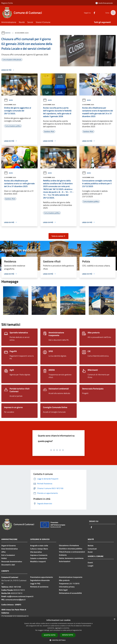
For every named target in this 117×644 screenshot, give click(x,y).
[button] (58, 640)
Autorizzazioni (65, 561)
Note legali (63, 590)
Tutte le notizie (58, 236)
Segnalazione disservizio (40, 580)
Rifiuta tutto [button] (68, 635)
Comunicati (92, 549)
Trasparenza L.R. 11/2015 (69, 583)
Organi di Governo (9, 546)
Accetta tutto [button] (50, 635)
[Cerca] (113, 13)
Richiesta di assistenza (39, 587)
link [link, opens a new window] (80, 630)
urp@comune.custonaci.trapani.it (20, 596)
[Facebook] (93, 13)
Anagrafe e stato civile (39, 546)
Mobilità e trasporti (38, 561)
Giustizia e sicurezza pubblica (71, 549)
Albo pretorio (64, 580)
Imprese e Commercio (39, 555)
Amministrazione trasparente (71, 577)
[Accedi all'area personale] (104, 3)
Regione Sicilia (7, 3)
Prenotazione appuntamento (42, 577)
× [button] (114, 619)
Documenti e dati (8, 565)
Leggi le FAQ (35, 583)
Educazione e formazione (69, 545)
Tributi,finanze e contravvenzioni (72, 552)
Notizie (91, 546)
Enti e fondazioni (8, 555)
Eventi (90, 563)
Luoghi (90, 566)
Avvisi (8, 33)
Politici (4, 558)
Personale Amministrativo (12, 561)
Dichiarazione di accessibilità (70, 593)
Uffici (3, 552)
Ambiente (63, 555)
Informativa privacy (67, 587)
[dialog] (58, 630)
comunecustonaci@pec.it (15, 600)
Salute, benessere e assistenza (71, 558)
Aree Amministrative (10, 549)
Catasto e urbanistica (39, 558)
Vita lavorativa (36, 552)
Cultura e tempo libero (39, 549)
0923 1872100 (15, 587)
